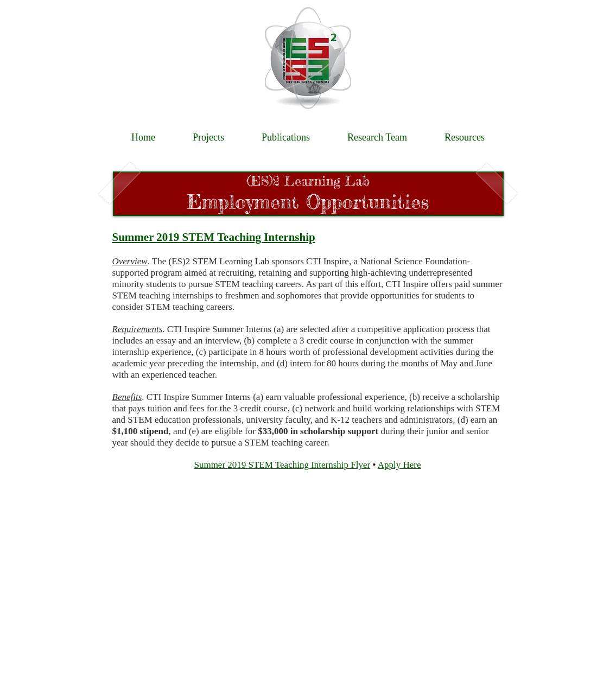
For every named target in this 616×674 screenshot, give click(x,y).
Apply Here (399, 465)
